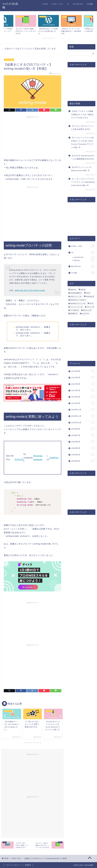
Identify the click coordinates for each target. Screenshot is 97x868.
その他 (90, 4)
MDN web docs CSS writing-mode (30, 290)
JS (68, 4)
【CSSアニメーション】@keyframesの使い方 (82, 169)
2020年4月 (83, 454)
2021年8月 (83, 377)
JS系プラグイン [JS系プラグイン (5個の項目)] (76, 297)
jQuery (84, 260)
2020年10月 (83, 422)
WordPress (78, 4)
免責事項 (28, 865)
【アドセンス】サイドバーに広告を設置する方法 (82, 128)
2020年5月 (83, 448)
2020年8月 (83, 429)
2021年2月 (83, 403)
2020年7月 (83, 435)
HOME (45, 4)
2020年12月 (83, 409)
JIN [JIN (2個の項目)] (88, 293)
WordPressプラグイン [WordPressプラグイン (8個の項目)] (78, 304)
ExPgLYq (19, 459)
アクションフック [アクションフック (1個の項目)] (76, 307)
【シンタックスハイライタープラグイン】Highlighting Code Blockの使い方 (83, 182)
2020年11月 (83, 416)
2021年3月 (83, 397)
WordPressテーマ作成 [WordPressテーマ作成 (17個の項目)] (78, 300)
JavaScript (84, 257)
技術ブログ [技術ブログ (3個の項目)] (87, 310)
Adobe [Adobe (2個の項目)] (73, 290)
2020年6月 (83, 442)
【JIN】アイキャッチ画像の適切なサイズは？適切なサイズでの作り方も (82, 115)
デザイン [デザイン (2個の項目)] (90, 307)
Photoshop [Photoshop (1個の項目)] (90, 297)
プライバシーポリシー (13, 865)
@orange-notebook (38, 458)
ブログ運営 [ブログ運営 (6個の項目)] (74, 310)
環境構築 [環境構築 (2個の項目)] (74, 314)
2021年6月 (83, 384)
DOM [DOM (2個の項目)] (83, 290)
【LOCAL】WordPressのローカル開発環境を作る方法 (83, 157)
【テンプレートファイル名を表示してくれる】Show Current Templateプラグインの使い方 (82, 143)
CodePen (54, 458)
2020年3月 (83, 461)
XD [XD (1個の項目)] (91, 304)
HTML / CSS (57, 4)
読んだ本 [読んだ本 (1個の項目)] (85, 314)
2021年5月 (83, 390)
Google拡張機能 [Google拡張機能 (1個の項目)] (76, 293)
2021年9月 (83, 371)
